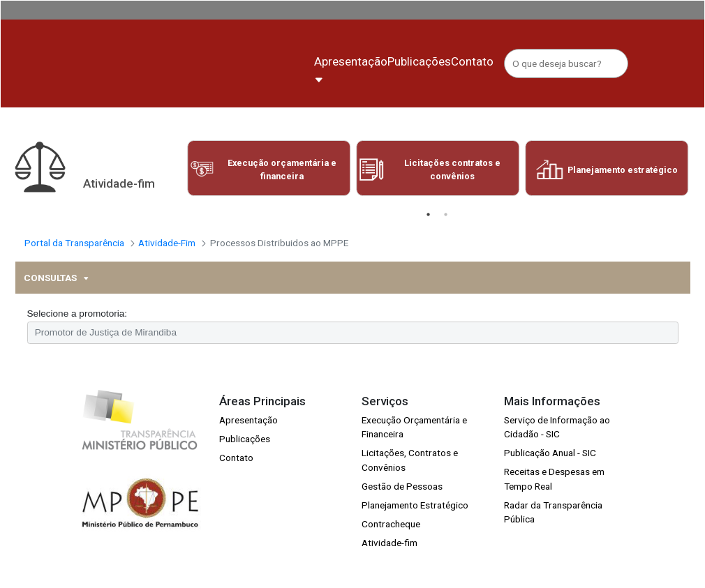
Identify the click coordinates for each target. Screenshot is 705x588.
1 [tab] (428, 227)
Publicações (245, 451)
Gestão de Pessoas (402, 499)
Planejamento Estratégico (415, 518)
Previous (176, 184)
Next (699, 184)
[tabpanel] (269, 181)
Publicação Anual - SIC (550, 466)
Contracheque (391, 537)
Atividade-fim (389, 556)
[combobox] (353, 345)
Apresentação (248, 432)
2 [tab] (446, 227)
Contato (236, 470)
